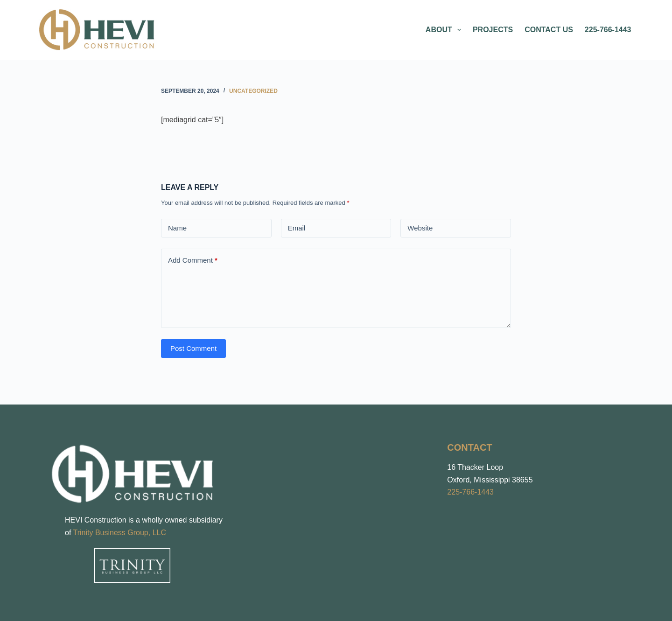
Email (297, 228)
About (445, 30)
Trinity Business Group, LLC (120, 533)
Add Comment (193, 261)
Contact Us (549, 30)
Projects (493, 30)
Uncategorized (253, 91)
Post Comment (193, 348)
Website (420, 228)
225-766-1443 (608, 30)
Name (177, 228)
